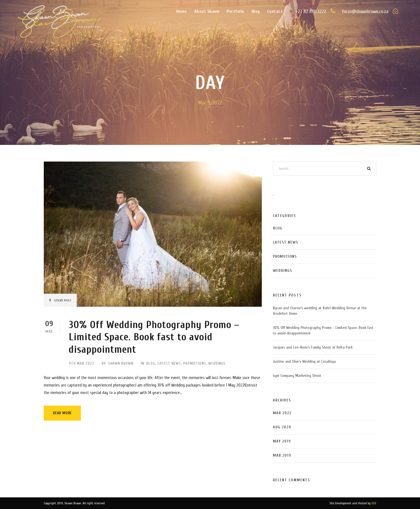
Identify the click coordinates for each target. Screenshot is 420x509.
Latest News (169, 363)
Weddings (217, 363)
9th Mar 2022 (81, 363)
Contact (275, 11)
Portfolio (235, 11)
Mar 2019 (282, 455)
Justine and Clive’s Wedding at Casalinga (304, 361)
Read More (62, 413)
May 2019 (282, 441)
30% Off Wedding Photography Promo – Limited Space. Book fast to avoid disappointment (154, 337)
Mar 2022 (282, 413)
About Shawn (207, 11)
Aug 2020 (282, 427)
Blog (256, 11)
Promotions (195, 363)
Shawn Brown (121, 363)
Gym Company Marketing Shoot (297, 376)
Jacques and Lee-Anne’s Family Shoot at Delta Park (313, 347)
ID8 (374, 503)
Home (182, 11)
